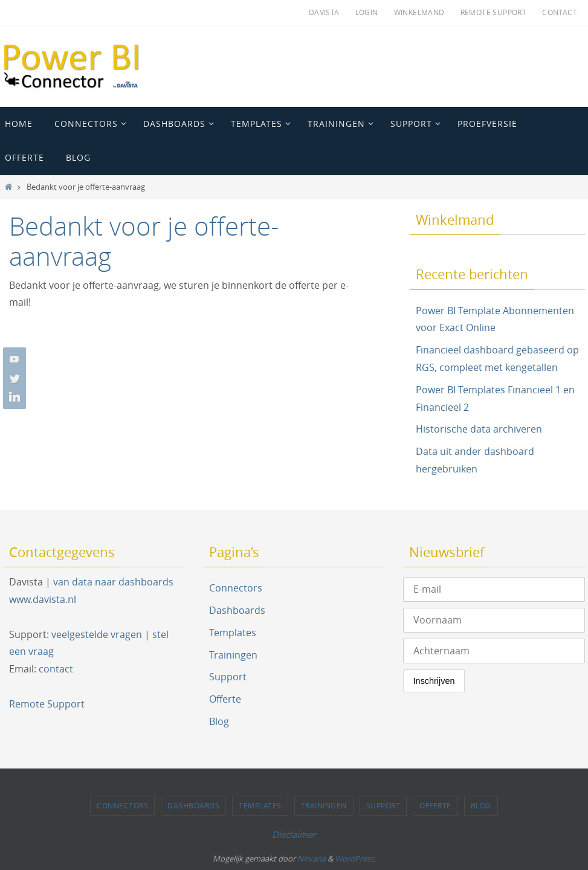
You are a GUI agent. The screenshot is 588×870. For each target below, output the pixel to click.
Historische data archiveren (479, 429)
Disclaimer (294, 834)
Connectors (236, 588)
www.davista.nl (43, 599)
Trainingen (233, 655)
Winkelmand (419, 12)
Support (228, 677)
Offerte (225, 699)
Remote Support (494, 12)
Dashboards (237, 610)
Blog (219, 721)
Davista (324, 12)
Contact (560, 12)
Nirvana (312, 859)
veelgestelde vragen (97, 634)
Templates (233, 633)
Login (367, 12)
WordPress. (355, 859)
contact (56, 669)
